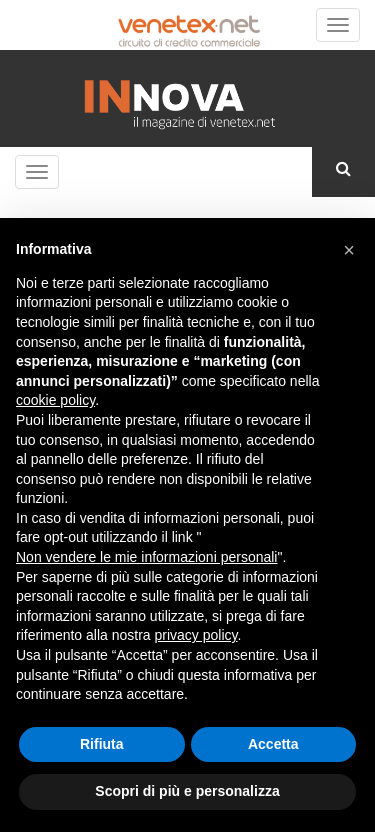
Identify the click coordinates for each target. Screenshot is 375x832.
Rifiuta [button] (102, 744)
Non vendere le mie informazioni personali (146, 557)
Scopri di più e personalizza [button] (187, 791)
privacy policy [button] (196, 635)
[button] (349, 250)
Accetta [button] (273, 744)
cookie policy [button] (55, 400)
